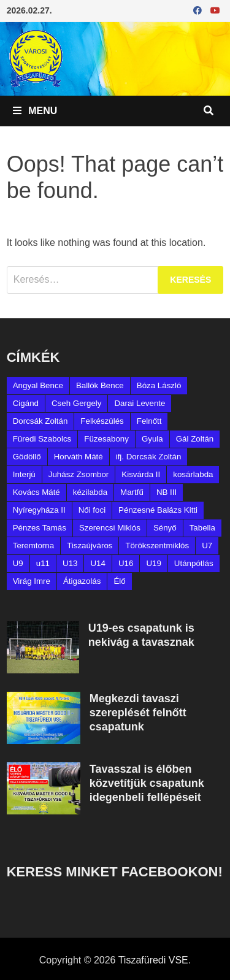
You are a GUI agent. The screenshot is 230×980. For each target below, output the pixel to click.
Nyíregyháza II (39, 510)
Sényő (165, 528)
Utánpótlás (194, 563)
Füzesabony (106, 439)
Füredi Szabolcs (42, 439)
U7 (207, 546)
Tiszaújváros (90, 546)
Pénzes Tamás (40, 528)
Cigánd (26, 403)
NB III (167, 492)
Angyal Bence (38, 385)
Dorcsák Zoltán (40, 421)
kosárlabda (193, 474)
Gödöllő (27, 457)
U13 (70, 563)
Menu (35, 111)
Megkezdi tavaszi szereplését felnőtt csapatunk (138, 713)
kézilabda (90, 492)
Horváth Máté (79, 457)
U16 (126, 563)
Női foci (92, 510)
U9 (18, 563)
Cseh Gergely (77, 403)
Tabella (202, 528)
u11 (43, 563)
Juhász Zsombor (79, 474)
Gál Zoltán (195, 439)
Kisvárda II (141, 474)
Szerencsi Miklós (110, 528)
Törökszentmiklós (157, 546)
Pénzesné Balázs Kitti (158, 510)
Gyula (152, 439)
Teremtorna (33, 546)
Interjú (24, 474)
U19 (153, 563)
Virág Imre (32, 581)
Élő (119, 581)
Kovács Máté (36, 492)
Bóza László (159, 385)
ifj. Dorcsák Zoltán (149, 457)
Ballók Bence (100, 385)
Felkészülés (102, 421)
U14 (98, 563)
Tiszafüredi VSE (153, 960)
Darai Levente (140, 403)
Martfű (132, 492)
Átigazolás (82, 581)
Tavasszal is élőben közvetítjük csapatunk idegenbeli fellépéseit (147, 783)
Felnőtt (149, 421)
